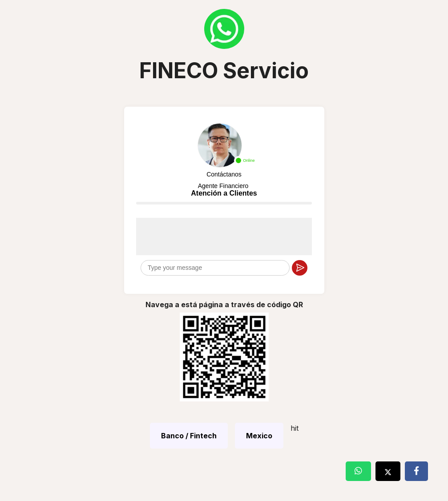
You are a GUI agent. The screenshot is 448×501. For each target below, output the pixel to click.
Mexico (259, 436)
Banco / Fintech (189, 436)
